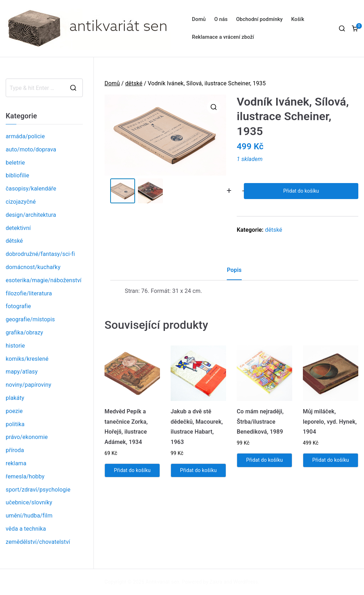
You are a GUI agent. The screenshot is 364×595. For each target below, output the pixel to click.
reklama (16, 463)
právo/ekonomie (27, 437)
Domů (199, 19)
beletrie (15, 163)
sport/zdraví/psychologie (38, 490)
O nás (221, 19)
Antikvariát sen (163, 582)
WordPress (246, 582)
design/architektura (31, 215)
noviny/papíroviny (28, 385)
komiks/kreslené (27, 359)
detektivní (18, 228)
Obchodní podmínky (259, 19)
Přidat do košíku (301, 191)
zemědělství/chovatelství (38, 542)
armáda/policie (25, 136)
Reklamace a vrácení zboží (223, 37)
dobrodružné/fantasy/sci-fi (40, 254)
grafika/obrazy (24, 333)
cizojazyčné (21, 202)
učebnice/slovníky (29, 502)
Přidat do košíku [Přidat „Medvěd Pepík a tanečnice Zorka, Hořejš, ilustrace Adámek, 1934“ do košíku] (132, 470)
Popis (234, 270)
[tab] (234, 273)
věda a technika (26, 529)
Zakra (216, 582)
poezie (14, 411)
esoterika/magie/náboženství (44, 280)
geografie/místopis (30, 319)
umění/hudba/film (29, 516)
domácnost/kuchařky (33, 267)
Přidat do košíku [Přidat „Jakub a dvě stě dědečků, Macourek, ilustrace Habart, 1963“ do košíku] (198, 470)
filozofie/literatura (29, 293)
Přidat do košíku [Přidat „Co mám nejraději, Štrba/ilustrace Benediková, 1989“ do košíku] (264, 460)
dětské (134, 83)
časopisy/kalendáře (31, 189)
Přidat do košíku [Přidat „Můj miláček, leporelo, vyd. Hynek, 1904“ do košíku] (330, 460)
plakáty (15, 398)
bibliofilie (17, 175)
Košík (298, 19)
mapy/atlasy (22, 372)
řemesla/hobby (25, 476)
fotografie (18, 306)
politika (15, 424)
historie (15, 346)
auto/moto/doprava (31, 149)
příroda (15, 450)
